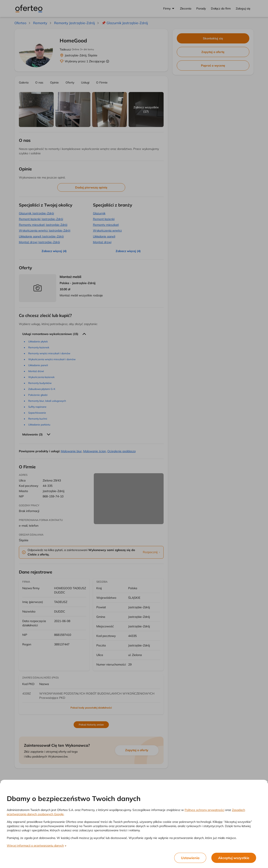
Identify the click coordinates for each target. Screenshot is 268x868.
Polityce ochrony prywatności (204, 810)
